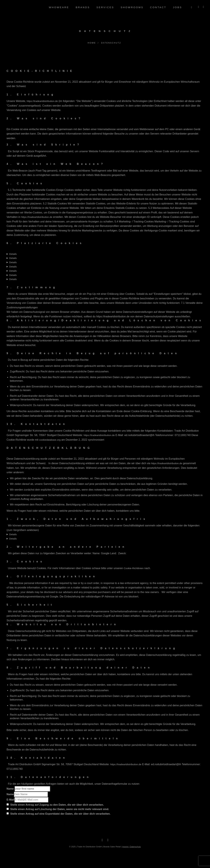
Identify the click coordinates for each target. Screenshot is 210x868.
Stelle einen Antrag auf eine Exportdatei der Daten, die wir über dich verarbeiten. (59, 813)
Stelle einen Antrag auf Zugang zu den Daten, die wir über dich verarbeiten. (55, 804)
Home (92, 43)
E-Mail (10, 799)
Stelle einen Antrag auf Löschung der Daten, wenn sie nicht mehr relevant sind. (58, 809)
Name (28, 788)
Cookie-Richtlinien (134, 568)
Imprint (125, 846)
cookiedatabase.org (50, 439)
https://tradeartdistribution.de (42, 101)
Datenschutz (135, 846)
